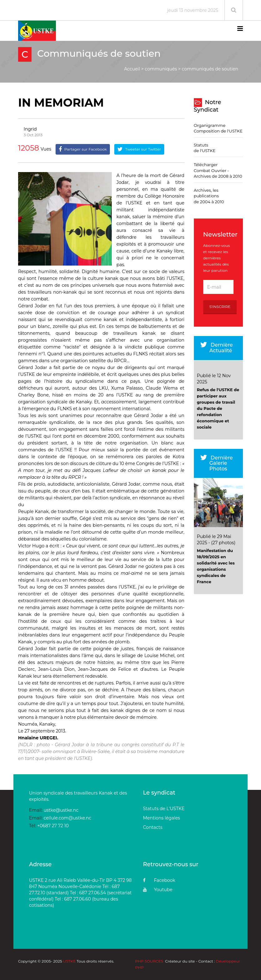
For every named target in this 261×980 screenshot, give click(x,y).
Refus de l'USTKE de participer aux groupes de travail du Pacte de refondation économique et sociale (218, 408)
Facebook (159, 880)
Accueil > (134, 69)
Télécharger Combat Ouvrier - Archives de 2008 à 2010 (218, 170)
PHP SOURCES (149, 961)
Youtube (158, 890)
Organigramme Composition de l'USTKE (218, 128)
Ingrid (30, 129)
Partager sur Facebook (83, 149)
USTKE (69, 961)
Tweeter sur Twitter (139, 149)
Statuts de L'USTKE (164, 809)
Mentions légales (162, 818)
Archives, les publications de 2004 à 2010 (209, 196)
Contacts (153, 827)
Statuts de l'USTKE (205, 148)
